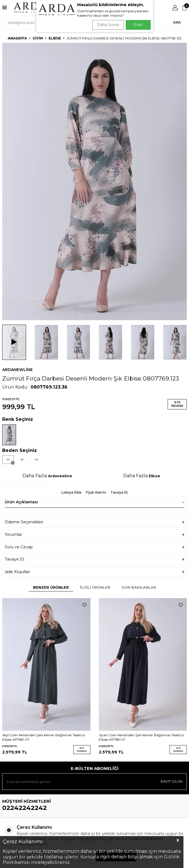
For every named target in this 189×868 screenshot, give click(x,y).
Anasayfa (17, 38)
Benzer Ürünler (51, 587)
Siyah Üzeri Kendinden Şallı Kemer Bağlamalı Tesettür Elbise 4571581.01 (142, 737)
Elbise (55, 38)
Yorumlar (94, 535)
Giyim (38, 38)
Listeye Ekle (71, 492)
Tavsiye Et (119, 492)
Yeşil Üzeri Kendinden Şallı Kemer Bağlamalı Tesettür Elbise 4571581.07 (44, 737)
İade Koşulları (94, 572)
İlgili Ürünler (95, 587)
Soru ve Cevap (94, 547)
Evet (138, 25)
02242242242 (25, 808)
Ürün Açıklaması (94, 502)
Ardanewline (17, 370)
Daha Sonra (108, 25)
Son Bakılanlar (139, 587)
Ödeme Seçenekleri (94, 522)
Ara (177, 22)
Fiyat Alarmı (96, 492)
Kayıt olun (172, 781)
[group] (94, 181)
